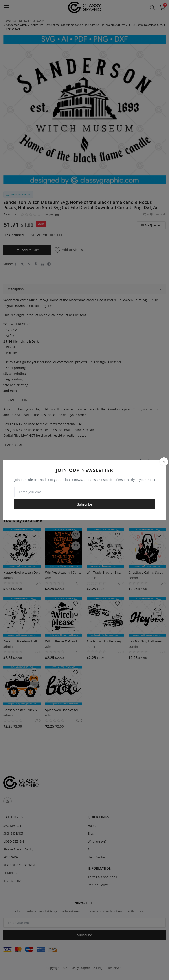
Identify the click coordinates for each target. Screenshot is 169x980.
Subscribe (85, 504)
